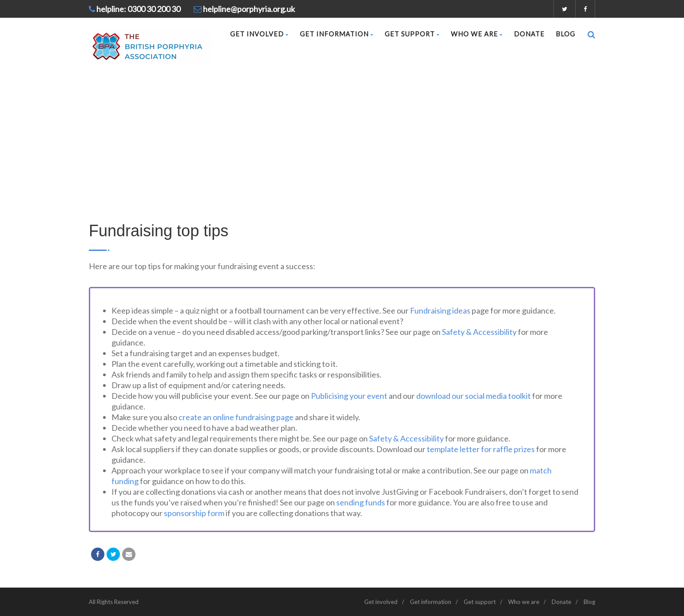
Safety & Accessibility (479, 332)
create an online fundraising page (236, 417)
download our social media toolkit (473, 396)
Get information (337, 34)
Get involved (259, 34)
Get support (412, 34)
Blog (565, 34)
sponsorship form (194, 513)
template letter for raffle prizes (481, 449)
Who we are (477, 34)
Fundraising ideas (440, 310)
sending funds (361, 502)
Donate (529, 34)
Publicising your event (349, 396)
